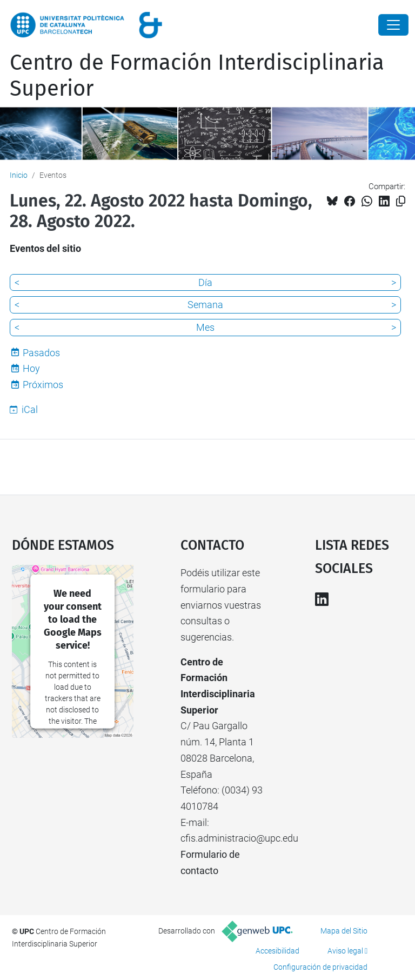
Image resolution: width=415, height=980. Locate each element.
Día (205, 282)
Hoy (31, 368)
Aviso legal (345, 951)
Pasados (41, 353)
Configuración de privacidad (320, 967)
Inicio (19, 175)
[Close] (393, 25)
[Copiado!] (401, 201)
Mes (205, 327)
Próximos (43, 385)
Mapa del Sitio (344, 931)
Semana (205, 305)
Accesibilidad (277, 951)
